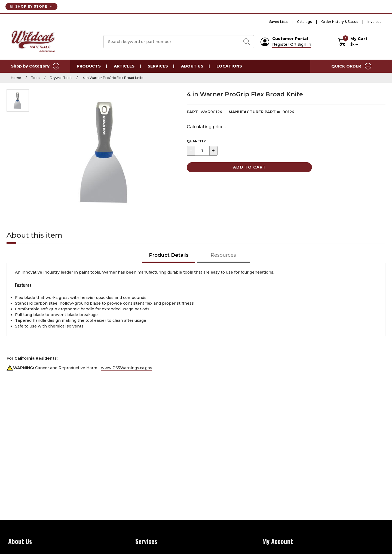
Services (158, 66)
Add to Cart (249, 167)
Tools (36, 78)
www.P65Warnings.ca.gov (127, 368)
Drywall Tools (61, 78)
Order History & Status (340, 22)
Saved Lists (278, 22)
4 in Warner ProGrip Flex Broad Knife (113, 78)
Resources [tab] (223, 255)
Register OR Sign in (292, 44)
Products (89, 66)
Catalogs (304, 22)
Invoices (374, 22)
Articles (124, 66)
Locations (229, 66)
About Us (192, 66)
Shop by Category (35, 66)
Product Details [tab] (169, 255)
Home (16, 78)
